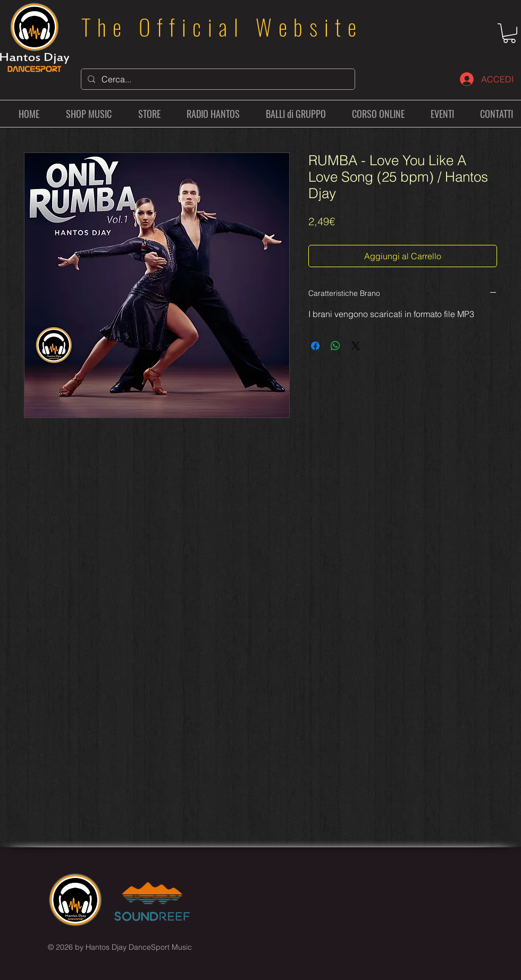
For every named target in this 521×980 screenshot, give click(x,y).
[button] (509, 33)
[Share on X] (356, 346)
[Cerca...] (217, 79)
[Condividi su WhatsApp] (335, 346)
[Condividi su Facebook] (315, 346)
